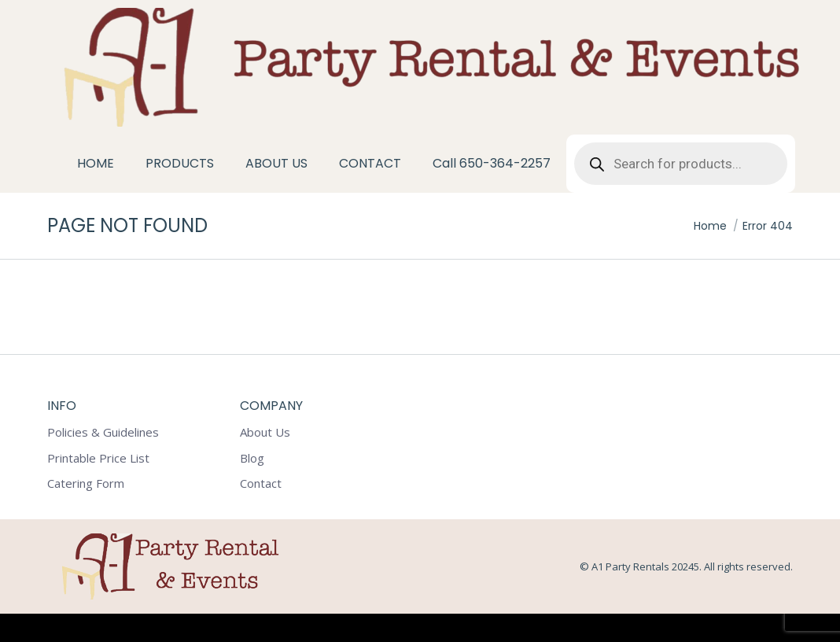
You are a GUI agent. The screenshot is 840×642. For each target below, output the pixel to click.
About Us (265, 461)
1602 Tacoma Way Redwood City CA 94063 (141, 15)
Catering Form (86, 512)
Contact (261, 512)
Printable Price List (98, 487)
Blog (252, 487)
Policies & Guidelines (103, 461)
